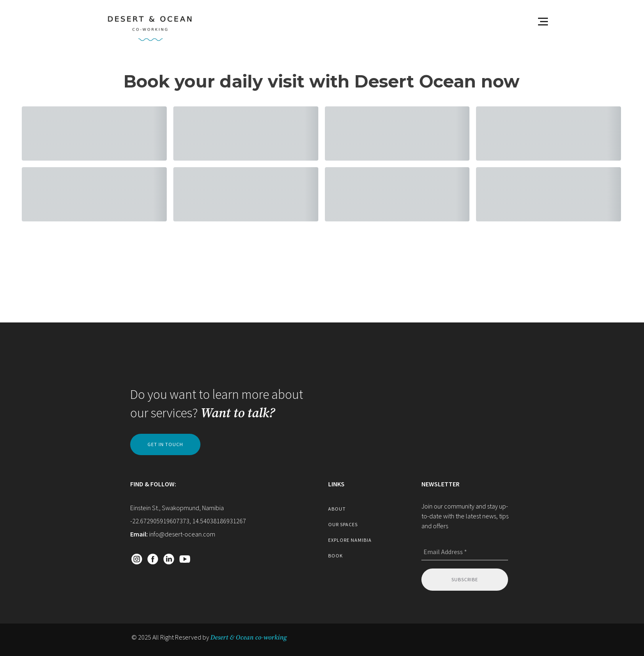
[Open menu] (543, 21)
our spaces (343, 524)
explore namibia (350, 540)
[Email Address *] (465, 552)
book (336, 556)
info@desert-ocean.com (182, 534)
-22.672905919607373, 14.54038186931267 (188, 521)
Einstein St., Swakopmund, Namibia (177, 508)
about (337, 509)
